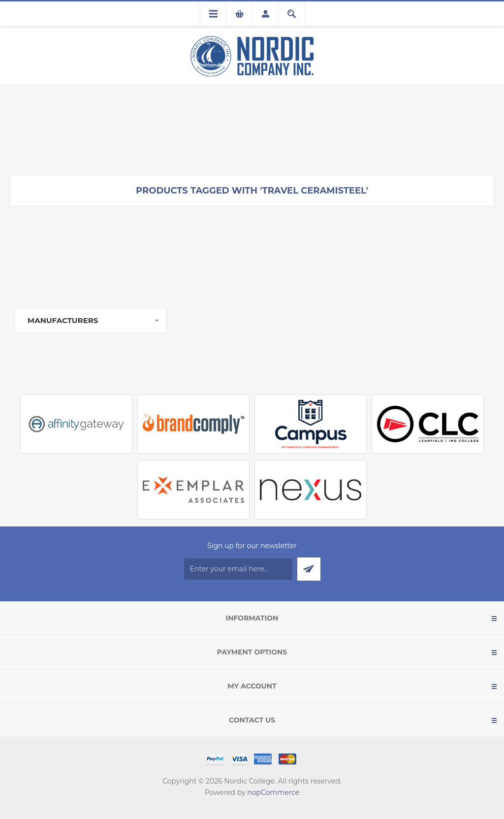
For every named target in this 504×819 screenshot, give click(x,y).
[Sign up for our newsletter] (238, 569)
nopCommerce (273, 792)
